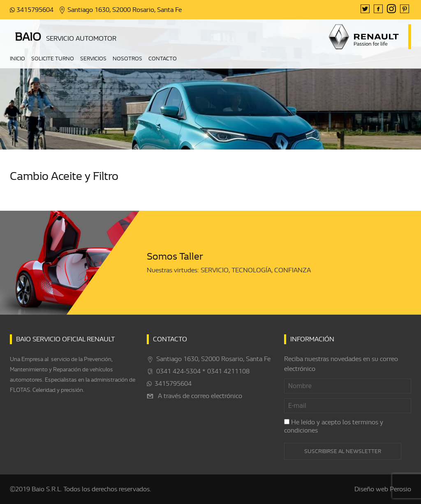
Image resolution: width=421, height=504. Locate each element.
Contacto (163, 59)
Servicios (93, 59)
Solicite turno (53, 59)
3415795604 (35, 10)
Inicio (17, 59)
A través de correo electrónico (200, 396)
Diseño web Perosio (383, 489)
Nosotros (127, 59)
